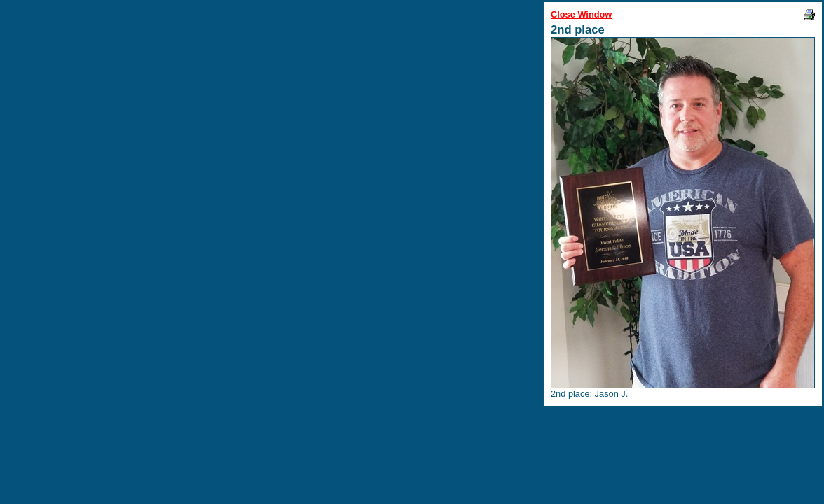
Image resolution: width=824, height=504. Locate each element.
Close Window (581, 14)
